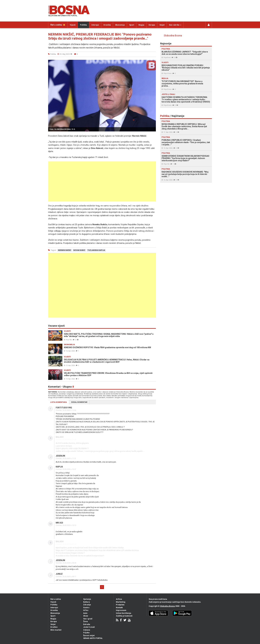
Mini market (56, 630)
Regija (141, 25)
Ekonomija (120, 25)
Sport (132, 25)
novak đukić (79, 250)
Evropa (152, 25)
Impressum (121, 610)
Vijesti (73, 25)
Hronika (107, 25)
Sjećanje (87, 599)
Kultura (86, 602)
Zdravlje (87, 605)
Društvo (54, 627)
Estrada (87, 624)
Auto (85, 613)
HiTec (86, 610)
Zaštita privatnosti (124, 616)
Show (86, 616)
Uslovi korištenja (124, 613)
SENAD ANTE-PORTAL (93, 638)
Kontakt (119, 608)
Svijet (162, 25)
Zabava (87, 630)
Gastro (86, 608)
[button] (153, 62)
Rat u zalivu (56, 599)
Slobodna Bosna (173, 36)
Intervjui (95, 25)
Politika (83, 25)
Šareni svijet (89, 635)
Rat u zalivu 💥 (58, 25)
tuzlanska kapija (96, 250)
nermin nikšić (65, 250)
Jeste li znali (89, 627)
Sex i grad (88, 619)
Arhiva (119, 599)
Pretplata (120, 605)
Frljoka (86, 633)
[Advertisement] (102, 181)
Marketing (121, 602)
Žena (85, 621)
